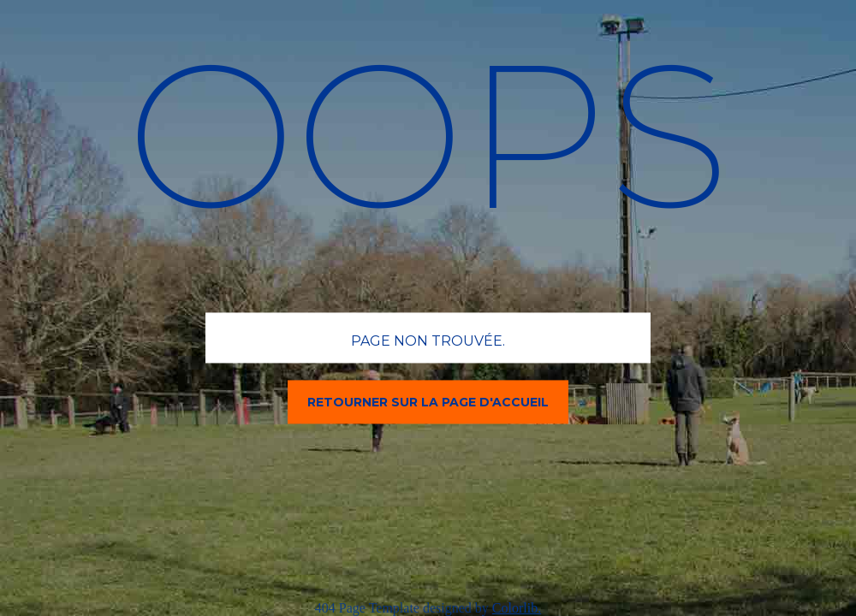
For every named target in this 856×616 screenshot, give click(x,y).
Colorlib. (517, 608)
